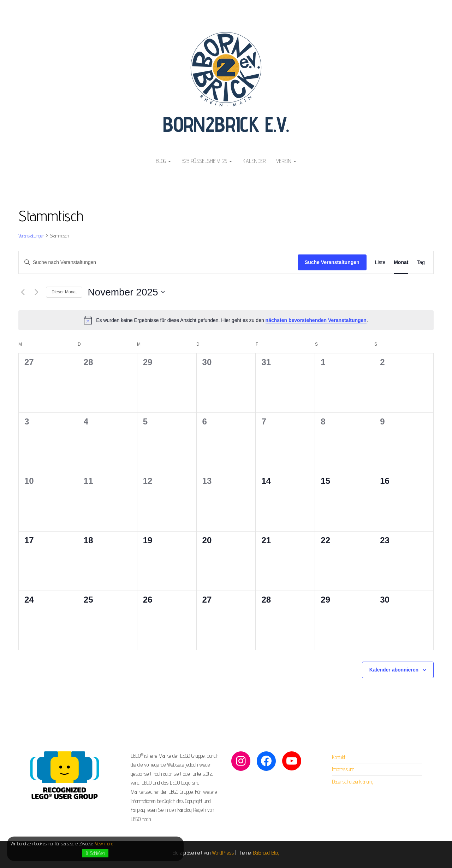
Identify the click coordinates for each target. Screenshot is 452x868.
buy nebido (10, 4)
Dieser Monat (64, 292)
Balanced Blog (266, 853)
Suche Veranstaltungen (332, 262)
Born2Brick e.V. (226, 124)
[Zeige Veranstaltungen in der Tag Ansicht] (421, 262)
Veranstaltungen (31, 236)
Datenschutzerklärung (353, 782)
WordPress (223, 853)
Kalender (254, 161)
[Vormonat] (23, 292)
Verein (286, 161)
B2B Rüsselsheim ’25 (207, 161)
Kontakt (339, 757)
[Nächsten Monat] (36, 292)
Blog (163, 161)
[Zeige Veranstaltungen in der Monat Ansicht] (401, 262)
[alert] (226, 320)
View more (104, 844)
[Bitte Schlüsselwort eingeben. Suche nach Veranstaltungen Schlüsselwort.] (158, 262)
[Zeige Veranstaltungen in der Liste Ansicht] (380, 262)
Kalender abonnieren (394, 670)
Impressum (343, 769)
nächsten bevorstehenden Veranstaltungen (316, 320)
